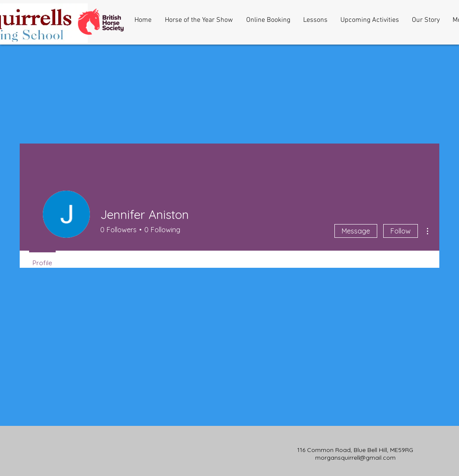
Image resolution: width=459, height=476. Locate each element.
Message (356, 231)
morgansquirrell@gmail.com (355, 458)
